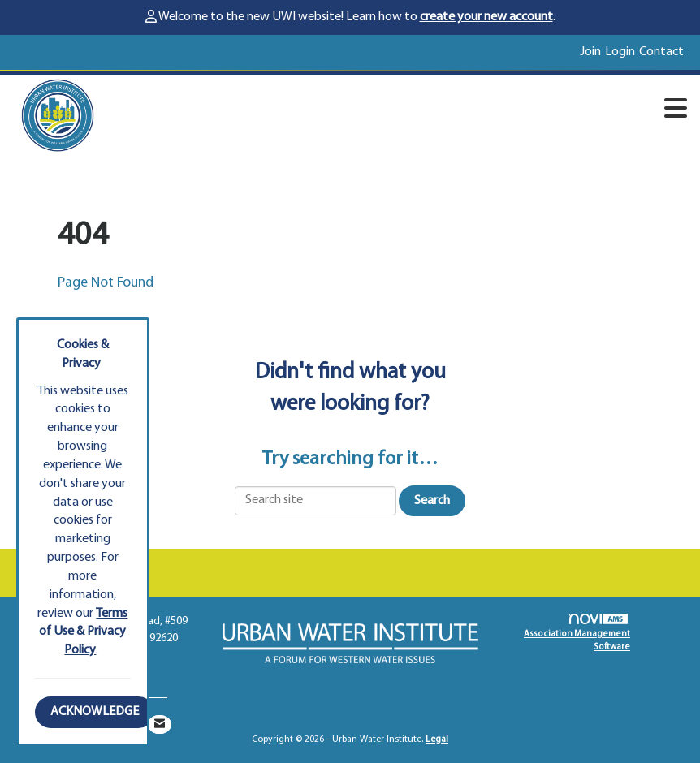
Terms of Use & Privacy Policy (83, 632)
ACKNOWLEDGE (95, 712)
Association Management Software (577, 633)
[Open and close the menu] (406, 112)
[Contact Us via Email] (160, 724)
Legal (437, 739)
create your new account (486, 17)
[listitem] (592, 52)
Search (432, 501)
